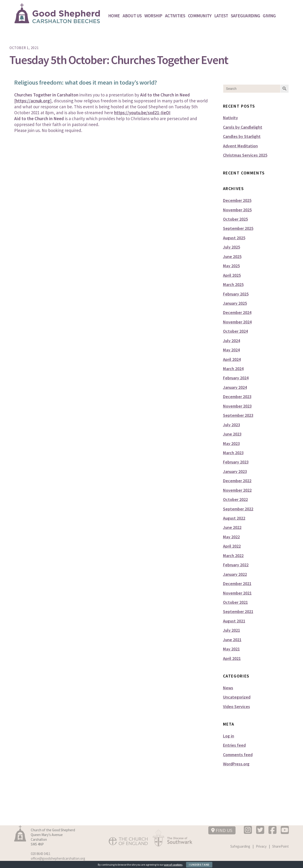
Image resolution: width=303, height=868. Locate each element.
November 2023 (237, 406)
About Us (132, 16)
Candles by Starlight (242, 136)
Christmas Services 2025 (245, 155)
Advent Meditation (240, 146)
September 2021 (238, 611)
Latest (221, 16)
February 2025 (236, 294)
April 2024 (232, 359)
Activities (175, 16)
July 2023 (232, 425)
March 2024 (233, 369)
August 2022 (234, 518)
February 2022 (236, 565)
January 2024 (235, 387)
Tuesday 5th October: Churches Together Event (119, 60)
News (228, 688)
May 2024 (231, 350)
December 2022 (237, 481)
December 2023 (237, 397)
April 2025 (232, 275)
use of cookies (173, 865)
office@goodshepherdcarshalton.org (58, 858)
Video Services (236, 707)
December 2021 (237, 584)
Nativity (230, 118)
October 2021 (235, 602)
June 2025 (232, 257)
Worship (153, 16)
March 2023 (233, 453)
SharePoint (281, 846)
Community (200, 16)
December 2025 (237, 200)
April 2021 (232, 658)
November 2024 (237, 322)
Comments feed (238, 755)
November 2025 (237, 210)
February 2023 (236, 462)
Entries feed (234, 745)
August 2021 (234, 621)
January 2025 (235, 303)
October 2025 (235, 219)
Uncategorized (237, 697)
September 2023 (238, 415)
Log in (229, 736)
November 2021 (237, 593)
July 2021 (232, 630)
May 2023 (231, 443)
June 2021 (232, 640)
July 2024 (232, 341)
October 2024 (235, 331)
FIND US (222, 830)
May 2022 (231, 537)
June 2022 (232, 527)
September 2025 (238, 228)
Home (114, 16)
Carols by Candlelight (243, 127)
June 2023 (232, 434)
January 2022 (235, 574)
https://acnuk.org (33, 101)
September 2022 (238, 509)
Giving (269, 16)
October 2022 (235, 499)
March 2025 (233, 284)
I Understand (199, 865)
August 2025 (234, 238)
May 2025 (231, 266)
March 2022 (233, 556)
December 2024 (237, 312)
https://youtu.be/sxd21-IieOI (142, 113)
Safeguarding (245, 16)
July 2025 (232, 247)
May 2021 (231, 649)
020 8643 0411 (41, 854)
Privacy (261, 846)
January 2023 (235, 471)
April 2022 (232, 546)
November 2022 (237, 490)
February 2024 (236, 378)
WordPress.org (236, 764)
